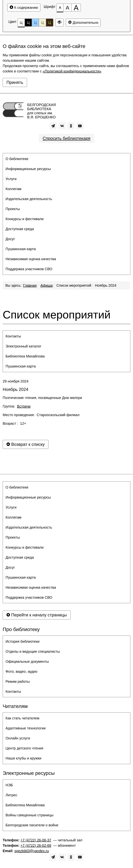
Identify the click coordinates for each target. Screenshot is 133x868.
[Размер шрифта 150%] (67, 8)
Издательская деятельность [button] (29, 199)
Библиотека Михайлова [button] (25, 356)
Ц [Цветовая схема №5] (50, 23)
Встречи (24, 406)
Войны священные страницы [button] (29, 815)
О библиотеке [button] (17, 159)
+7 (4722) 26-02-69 (36, 845)
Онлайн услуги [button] (18, 738)
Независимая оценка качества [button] (31, 259)
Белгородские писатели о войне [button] (32, 825)
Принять (15, 82)
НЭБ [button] (9, 785)
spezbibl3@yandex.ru (32, 851)
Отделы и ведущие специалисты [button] (33, 651)
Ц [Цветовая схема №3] (35, 23)
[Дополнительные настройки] (60, 23)
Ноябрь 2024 (106, 285)
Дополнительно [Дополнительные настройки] (83, 22)
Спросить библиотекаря (66, 138)
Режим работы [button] (18, 681)
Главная (30, 285)
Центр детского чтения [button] (24, 748)
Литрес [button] (11, 795)
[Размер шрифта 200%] (76, 8)
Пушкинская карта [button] (21, 249)
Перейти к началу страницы (37, 615)
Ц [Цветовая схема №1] (21, 24)
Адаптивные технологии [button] (26, 728)
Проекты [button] (13, 209)
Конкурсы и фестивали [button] (25, 219)
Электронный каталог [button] (23, 346)
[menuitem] (66, 159)
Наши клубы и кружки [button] (24, 758)
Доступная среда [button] (20, 229)
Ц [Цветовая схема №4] (42, 23)
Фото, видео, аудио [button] (21, 671)
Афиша (46, 285)
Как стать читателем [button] (22, 718)
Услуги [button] (11, 179)
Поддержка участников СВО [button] (29, 269)
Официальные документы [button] (27, 661)
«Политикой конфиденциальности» (72, 71)
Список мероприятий (74, 285)
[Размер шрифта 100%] (60, 8)
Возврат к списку (26, 444)
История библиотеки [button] (23, 641)
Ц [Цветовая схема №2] (28, 23)
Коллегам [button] (13, 189)
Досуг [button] (10, 239)
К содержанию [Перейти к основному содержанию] (24, 7)
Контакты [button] (13, 336)
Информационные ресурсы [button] (28, 169)
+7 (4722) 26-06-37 (36, 840)
